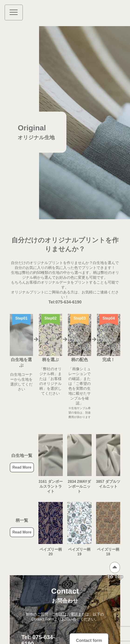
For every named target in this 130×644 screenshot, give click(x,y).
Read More (22, 467)
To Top (115, 576)
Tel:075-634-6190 (65, 302)
